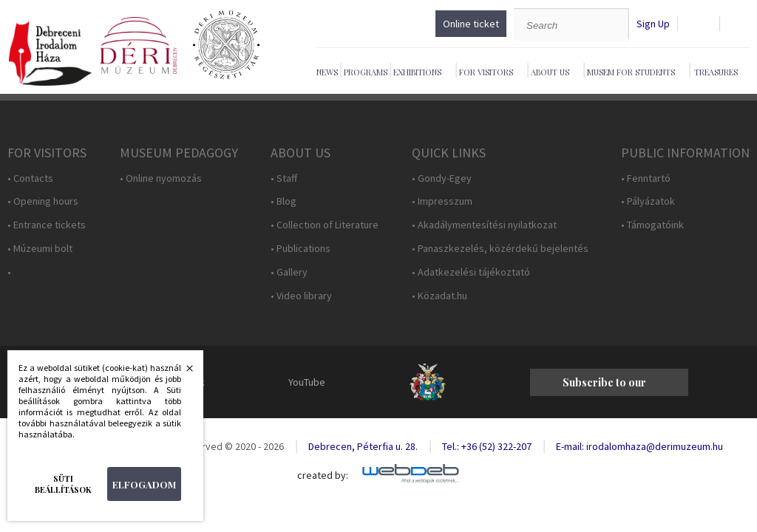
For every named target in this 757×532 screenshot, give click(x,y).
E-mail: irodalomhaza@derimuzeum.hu (639, 446)
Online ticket (471, 24)
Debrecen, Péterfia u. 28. (363, 446)
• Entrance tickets (47, 225)
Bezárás (182, 372)
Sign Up (653, 24)
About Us (550, 72)
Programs (366, 72)
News (327, 72)
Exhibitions (417, 72)
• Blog (284, 201)
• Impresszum (442, 201)
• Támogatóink (652, 225)
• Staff (284, 178)
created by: (323, 475)
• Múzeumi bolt (40, 249)
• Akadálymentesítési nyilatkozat (484, 225)
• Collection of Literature (325, 225)
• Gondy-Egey (442, 178)
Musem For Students (631, 72)
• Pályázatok (648, 201)
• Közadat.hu (439, 296)
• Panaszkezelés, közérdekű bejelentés (500, 249)
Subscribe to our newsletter (604, 386)
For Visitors (486, 72)
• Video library (301, 296)
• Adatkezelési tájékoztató (471, 272)
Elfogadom (144, 484)
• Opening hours (43, 201)
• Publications (301, 249)
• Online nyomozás (161, 178)
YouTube (307, 382)
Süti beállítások (63, 484)
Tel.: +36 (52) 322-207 (487, 446)
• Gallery (289, 272)
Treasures (716, 72)
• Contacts (30, 178)
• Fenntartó (646, 178)
